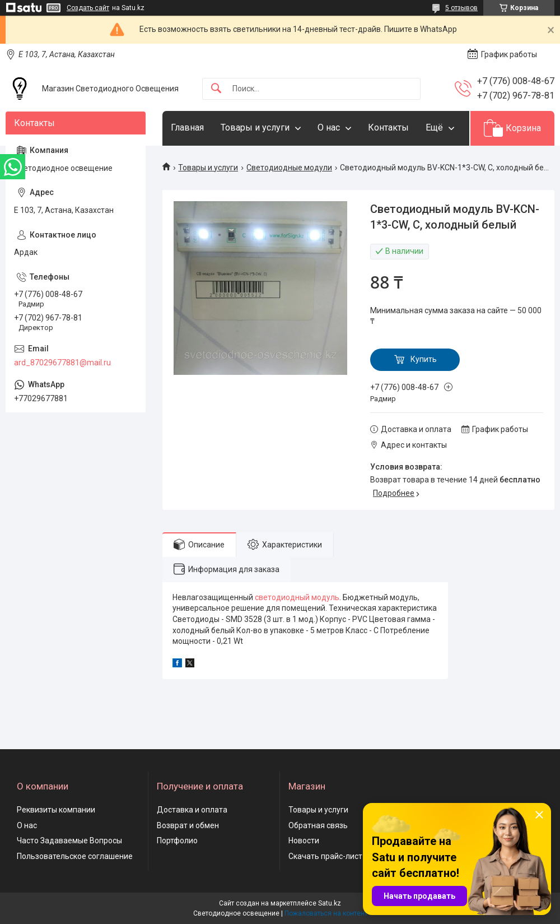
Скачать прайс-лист (325, 856)
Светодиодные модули (289, 168)
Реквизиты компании (56, 810)
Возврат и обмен (188, 825)
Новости (304, 841)
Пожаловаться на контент (326, 913)
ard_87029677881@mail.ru (62, 363)
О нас (329, 127)
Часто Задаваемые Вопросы (69, 841)
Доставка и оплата (192, 810)
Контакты (388, 127)
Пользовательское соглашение (75, 856)
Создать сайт (88, 8)
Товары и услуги (255, 127)
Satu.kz (330, 903)
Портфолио (177, 841)
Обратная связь (318, 825)
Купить (424, 359)
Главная (187, 127)
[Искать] (216, 89)
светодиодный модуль (297, 597)
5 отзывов (461, 8)
